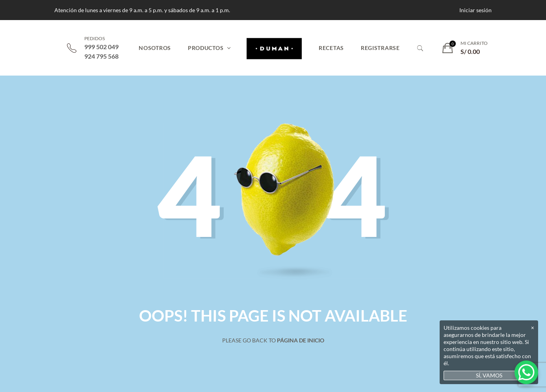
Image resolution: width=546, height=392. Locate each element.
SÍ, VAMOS (489, 375)
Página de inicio (301, 340)
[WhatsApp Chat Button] (526, 372)
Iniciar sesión (475, 10)
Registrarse (380, 48)
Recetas (331, 48)
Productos (206, 48)
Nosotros (155, 48)
